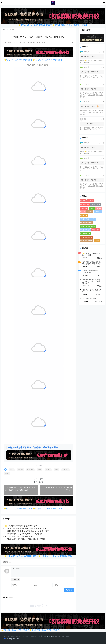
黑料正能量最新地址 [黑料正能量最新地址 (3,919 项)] (87, 241)
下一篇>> (69, 490)
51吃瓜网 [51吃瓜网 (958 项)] (91, 201)
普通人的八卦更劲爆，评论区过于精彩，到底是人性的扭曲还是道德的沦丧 (91, 78)
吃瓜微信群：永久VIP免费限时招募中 (71, 25)
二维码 (41, 480)
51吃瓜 (8, 43)
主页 (6, 30)
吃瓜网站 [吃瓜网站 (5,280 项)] (99, 208)
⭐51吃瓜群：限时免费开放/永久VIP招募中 (21, 526)
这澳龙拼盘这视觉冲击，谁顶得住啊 (59, 488)
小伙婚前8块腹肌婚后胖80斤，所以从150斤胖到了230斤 (26, 539)
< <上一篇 (8, 493)
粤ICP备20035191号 (14, 639)
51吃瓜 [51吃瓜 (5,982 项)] (83, 201)
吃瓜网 (12, 30)
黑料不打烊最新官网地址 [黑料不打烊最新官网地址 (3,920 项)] (88, 226)
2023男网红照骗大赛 (89, 299)
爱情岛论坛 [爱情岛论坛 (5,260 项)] (99, 212)
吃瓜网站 (48, 470)
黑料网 (7, 473)
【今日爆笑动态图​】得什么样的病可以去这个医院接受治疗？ (27, 531)
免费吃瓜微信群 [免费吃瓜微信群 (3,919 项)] (96, 205)
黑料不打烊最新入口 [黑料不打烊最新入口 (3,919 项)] (87, 223)
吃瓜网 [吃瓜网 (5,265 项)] (92, 208)
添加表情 (16, 580)
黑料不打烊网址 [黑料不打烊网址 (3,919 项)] (86, 230)
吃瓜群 (57, 470)
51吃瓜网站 (30, 470)
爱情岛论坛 (66, 470)
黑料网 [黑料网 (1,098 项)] (97, 241)
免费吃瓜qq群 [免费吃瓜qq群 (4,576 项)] (85, 205)
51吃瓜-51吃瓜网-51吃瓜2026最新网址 (19, 536)
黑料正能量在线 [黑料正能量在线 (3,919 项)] (86, 234)
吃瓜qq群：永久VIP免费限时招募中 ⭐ (38, 25)
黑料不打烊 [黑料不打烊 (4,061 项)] (84, 215)
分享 (36, 480)
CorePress (50, 636)
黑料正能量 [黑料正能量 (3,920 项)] (96, 230)
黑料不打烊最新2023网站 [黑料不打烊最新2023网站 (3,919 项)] (88, 219)
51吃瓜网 (20, 470)
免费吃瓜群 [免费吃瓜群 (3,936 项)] (84, 208)
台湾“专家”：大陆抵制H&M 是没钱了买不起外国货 (23, 534)
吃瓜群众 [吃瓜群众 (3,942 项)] (90, 212)
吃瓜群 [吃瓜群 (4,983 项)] (83, 212)
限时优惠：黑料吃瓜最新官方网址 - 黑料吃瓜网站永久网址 (26, 528)
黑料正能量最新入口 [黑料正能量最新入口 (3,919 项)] (87, 237)
